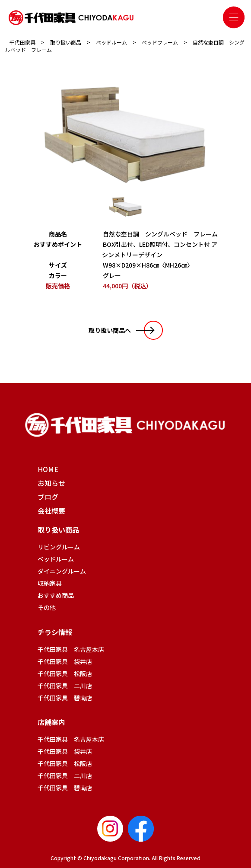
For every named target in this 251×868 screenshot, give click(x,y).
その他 (47, 607)
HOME (48, 469)
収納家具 (50, 583)
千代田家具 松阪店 (65, 673)
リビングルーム (59, 547)
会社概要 (51, 511)
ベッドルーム (56, 559)
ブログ (48, 497)
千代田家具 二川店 (65, 686)
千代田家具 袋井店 (65, 661)
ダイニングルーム (62, 571)
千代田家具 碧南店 (65, 698)
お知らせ (51, 483)
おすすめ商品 (56, 595)
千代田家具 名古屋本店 (71, 649)
